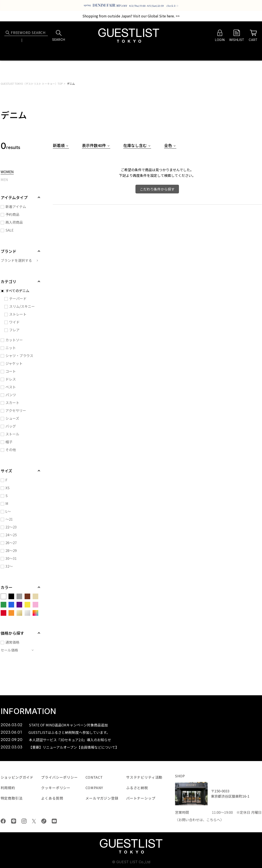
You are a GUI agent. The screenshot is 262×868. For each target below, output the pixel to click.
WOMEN (7, 172)
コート (11, 371)
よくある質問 (52, 798)
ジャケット (14, 363)
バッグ (11, 426)
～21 (9, 519)
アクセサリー (16, 410)
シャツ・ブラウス (19, 355)
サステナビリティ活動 (144, 777)
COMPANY (94, 788)
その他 (11, 450)
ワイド (14, 322)
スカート (12, 403)
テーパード (18, 298)
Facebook (3, 821)
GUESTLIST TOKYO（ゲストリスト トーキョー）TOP (32, 84)
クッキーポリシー (56, 788)
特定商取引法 (12, 798)
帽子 (9, 442)
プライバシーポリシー (59, 777)
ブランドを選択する (16, 260)
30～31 (11, 558)
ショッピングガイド (17, 777)
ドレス (11, 379)
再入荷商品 (14, 222)
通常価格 (12, 642)
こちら (212, 820)
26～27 (11, 543)
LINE (14, 821)
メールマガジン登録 (102, 798)
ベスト (11, 387)
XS (8, 488)
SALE (9, 230)
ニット (11, 348)
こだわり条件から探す (157, 189)
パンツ (11, 395)
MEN (4, 180)
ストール (12, 434)
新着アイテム (16, 206)
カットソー (14, 340)
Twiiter (34, 821)
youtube (54, 821)
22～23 (11, 527)
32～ (9, 566)
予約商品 (12, 214)
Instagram (24, 821)
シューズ (12, 418)
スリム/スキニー (22, 306)
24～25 (11, 535)
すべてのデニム (17, 291)
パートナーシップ (141, 798)
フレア (14, 330)
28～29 (11, 550)
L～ (8, 511)
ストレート (18, 314)
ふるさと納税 (137, 788)
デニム (71, 84)
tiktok (44, 821)
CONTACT (94, 777)
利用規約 (8, 788)
